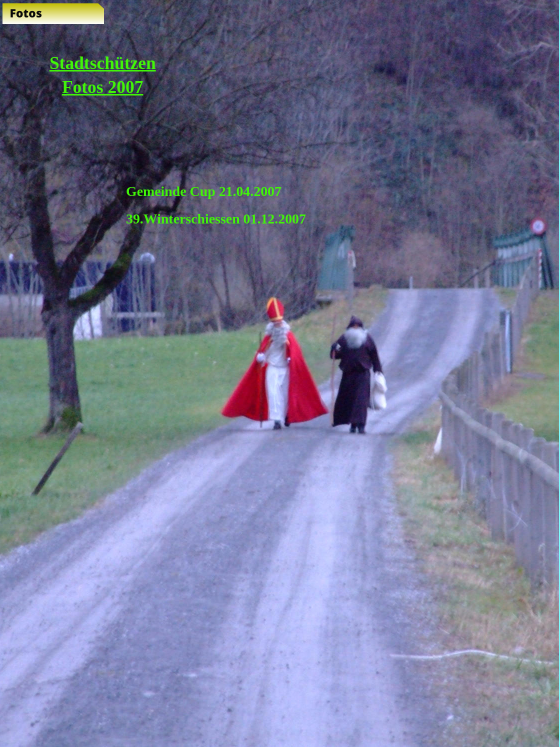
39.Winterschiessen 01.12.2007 (216, 219)
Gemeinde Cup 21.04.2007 (204, 191)
